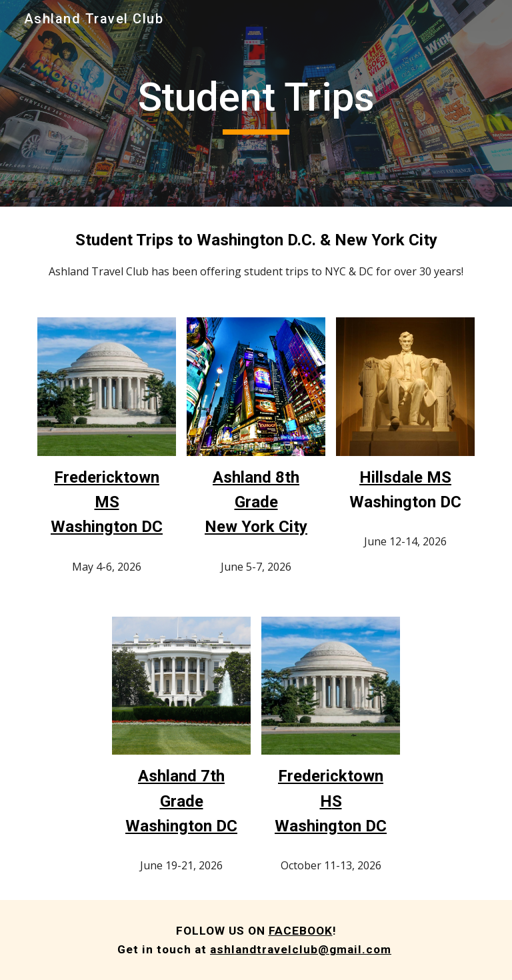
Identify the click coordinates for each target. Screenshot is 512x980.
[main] (256, 103)
